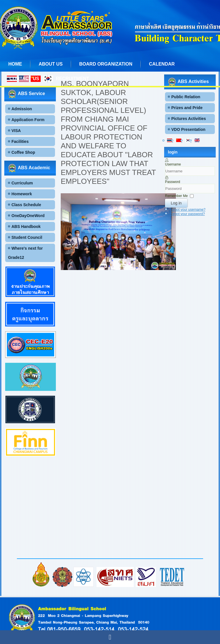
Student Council (27, 237)
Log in (176, 203)
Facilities (20, 141)
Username (173, 164)
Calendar (162, 64)
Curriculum (22, 183)
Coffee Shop (23, 152)
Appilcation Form (28, 120)
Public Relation (186, 97)
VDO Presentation (188, 129)
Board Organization (106, 64)
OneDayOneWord (28, 216)
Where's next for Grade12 (25, 253)
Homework (22, 194)
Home (15, 64)
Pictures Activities (189, 119)
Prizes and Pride (187, 108)
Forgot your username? (187, 210)
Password (173, 182)
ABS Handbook (26, 227)
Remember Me (176, 196)
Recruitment (72, 79)
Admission (22, 109)
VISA (16, 131)
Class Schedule (26, 205)
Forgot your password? (187, 214)
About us (51, 64)
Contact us (24, 79)
